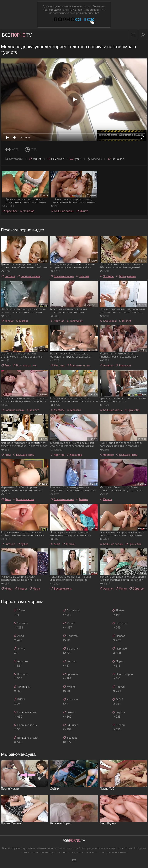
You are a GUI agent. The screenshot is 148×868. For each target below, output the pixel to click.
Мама (34, 589)
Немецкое (55, 159)
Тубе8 (76, 159)
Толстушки (75, 321)
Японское (123, 365)
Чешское (27, 211)
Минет (35, 159)
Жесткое (58, 410)
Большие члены (111, 410)
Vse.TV (74, 840)
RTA (74, 860)
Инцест (125, 321)
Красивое (10, 211)
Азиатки (106, 365)
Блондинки (108, 321)
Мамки (22, 321)
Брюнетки (132, 410)
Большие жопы (23, 455)
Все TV (17, 35)
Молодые (74, 410)
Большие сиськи (62, 211)
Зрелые (7, 321)
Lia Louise (116, 159)
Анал (6, 365)
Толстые (82, 276)
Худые (23, 544)
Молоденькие (126, 276)
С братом (137, 589)
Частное (8, 276)
